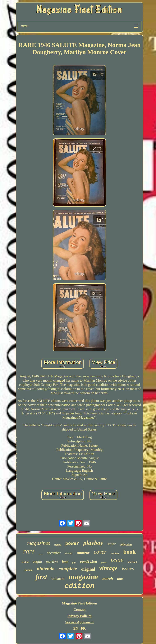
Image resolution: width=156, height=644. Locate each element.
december (54, 553)
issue (117, 560)
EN (76, 628)
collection (126, 545)
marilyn (52, 561)
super (111, 544)
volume (58, 578)
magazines (39, 543)
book (130, 552)
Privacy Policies (80, 616)
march (108, 579)
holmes (115, 553)
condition (89, 562)
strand (69, 553)
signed (58, 545)
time (120, 579)
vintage (108, 568)
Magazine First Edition (79, 603)
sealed (25, 562)
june (65, 562)
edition (80, 586)
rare (29, 551)
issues (128, 569)
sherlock (133, 562)
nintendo (46, 569)
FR (83, 628)
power (72, 544)
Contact (79, 610)
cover (100, 552)
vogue (37, 562)
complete (68, 569)
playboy (93, 543)
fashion (29, 570)
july (74, 562)
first (41, 577)
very (41, 554)
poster (104, 563)
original (88, 569)
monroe (83, 553)
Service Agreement (79, 622)
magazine (83, 577)
